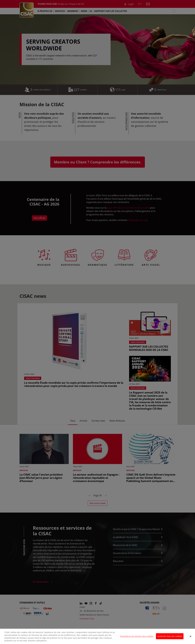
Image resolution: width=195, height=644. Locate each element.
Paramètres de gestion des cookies (137, 636)
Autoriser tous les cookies (170, 636)
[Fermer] (191, 636)
